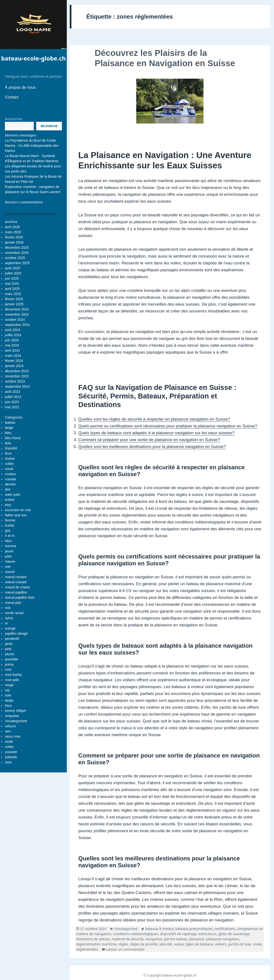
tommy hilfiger (16, 711)
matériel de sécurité (128, 939)
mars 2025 (13, 294)
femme (10, 520)
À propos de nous (20, 87)
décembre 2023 (17, 371)
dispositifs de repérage (178, 934)
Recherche (49, 126)
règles (123, 944)
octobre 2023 (15, 381)
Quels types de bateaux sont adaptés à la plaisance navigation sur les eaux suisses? (156, 433)
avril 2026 (12, 227)
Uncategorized (16, 721)
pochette (11, 659)
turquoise (12, 716)
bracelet (11, 448)
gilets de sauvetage (234, 934)
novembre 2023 (17, 376)
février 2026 (14, 237)
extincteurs (207, 934)
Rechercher (14, 119)
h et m (10, 536)
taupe (9, 700)
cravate (11, 479)
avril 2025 (12, 289)
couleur (11, 474)
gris (8, 531)
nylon (9, 618)
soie (8, 695)
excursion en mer (18, 510)
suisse (179, 944)
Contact (12, 97)
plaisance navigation (223, 939)
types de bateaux (199, 944)
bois (8, 443)
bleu (8, 433)
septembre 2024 (17, 325)
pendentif (12, 639)
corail (9, 469)
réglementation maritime (96, 944)
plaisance (197, 939)
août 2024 (12, 330)
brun (8, 453)
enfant (10, 500)
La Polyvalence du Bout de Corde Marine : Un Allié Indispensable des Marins (32, 146)
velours (10, 726)
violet (9, 742)
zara (8, 762)
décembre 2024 (17, 309)
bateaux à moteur (159, 929)
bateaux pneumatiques (194, 929)
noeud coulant (16, 577)
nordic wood (14, 613)
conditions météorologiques (136, 934)
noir (8, 608)
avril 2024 (12, 350)
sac (8, 690)
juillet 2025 (13, 273)
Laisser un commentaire (125, 949)
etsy (8, 505)
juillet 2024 (13, 335)
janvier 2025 (14, 304)
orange (10, 628)
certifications (225, 929)
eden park (12, 495)
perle (9, 644)
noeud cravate (16, 582)
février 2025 (14, 299)
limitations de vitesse (93, 939)
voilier (9, 747)
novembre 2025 (17, 253)
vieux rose (13, 736)
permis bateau (176, 939)
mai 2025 (12, 284)
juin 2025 (12, 278)
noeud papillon (16, 592)
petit (8, 649)
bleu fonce (13, 438)
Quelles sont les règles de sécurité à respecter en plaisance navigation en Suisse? (154, 419)
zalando (11, 757)
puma (9, 664)
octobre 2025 (15, 258)
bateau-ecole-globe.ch (34, 58)
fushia (9, 525)
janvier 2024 (14, 366)
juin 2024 (12, 340)
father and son (16, 515)
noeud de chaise (17, 587)
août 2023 (12, 392)
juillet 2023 (13, 397)
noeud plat (13, 603)
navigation (154, 939)
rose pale (12, 680)
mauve (10, 561)
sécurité (166, 944)
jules (8, 556)
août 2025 (12, 268)
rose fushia (13, 675)
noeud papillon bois (20, 597)
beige (9, 428)
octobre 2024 (15, 320)
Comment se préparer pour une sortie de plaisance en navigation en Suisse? (149, 440)
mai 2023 (12, 407)
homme (11, 546)
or (6, 623)
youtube (11, 752)
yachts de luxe (239, 944)
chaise (10, 459)
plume (10, 654)
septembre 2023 (17, 386)
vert (8, 731)
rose (8, 670)
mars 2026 (13, 232)
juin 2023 (12, 402)
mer (8, 567)
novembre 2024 (17, 314)
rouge (9, 685)
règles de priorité (144, 944)
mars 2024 (13, 356)
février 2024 (14, 361)
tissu (8, 706)
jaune (9, 551)
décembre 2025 (17, 248)
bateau (10, 422)
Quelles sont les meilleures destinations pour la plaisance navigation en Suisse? (152, 447)
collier (9, 464)
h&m (8, 541)
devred (10, 484)
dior (8, 489)
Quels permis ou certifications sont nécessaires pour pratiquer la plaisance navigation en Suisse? (168, 426)
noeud (10, 572)
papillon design (16, 633)
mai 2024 (12, 345)
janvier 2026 (14, 242)
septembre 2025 (17, 263)
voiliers (221, 944)
